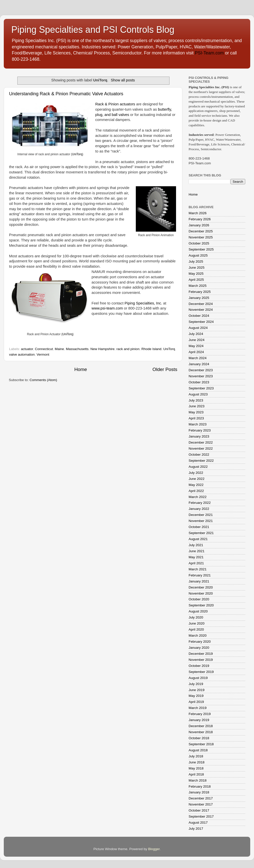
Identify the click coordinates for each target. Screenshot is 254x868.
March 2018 (198, 780)
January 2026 (199, 225)
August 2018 (198, 750)
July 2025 (196, 261)
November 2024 (201, 310)
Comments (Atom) (44, 380)
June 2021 (197, 551)
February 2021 (200, 575)
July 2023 (196, 400)
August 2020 (198, 611)
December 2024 (201, 304)
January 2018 (199, 792)
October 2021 (199, 527)
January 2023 (199, 436)
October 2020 (199, 599)
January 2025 (199, 298)
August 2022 (198, 467)
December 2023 (201, 370)
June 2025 (197, 268)
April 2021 (196, 563)
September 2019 (201, 672)
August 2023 (198, 394)
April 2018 (196, 774)
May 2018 (196, 768)
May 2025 (196, 274)
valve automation (22, 354)
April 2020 (196, 629)
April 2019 (196, 702)
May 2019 (196, 696)
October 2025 (199, 243)
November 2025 (201, 237)
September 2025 (201, 249)
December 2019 (201, 654)
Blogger (154, 849)
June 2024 (197, 340)
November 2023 (201, 376)
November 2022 (201, 448)
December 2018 (201, 726)
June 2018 (197, 762)
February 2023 (200, 430)
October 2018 (199, 738)
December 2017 (201, 798)
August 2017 (198, 823)
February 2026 (200, 219)
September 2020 (201, 605)
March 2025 (198, 286)
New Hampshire (103, 349)
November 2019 (201, 660)
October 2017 (199, 810)
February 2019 (200, 714)
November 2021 (201, 521)
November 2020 (201, 593)
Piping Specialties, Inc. (143, 303)
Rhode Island (151, 349)
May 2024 (196, 346)
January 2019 (199, 720)
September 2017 (201, 816)
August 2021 (198, 539)
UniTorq (77, 154)
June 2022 (197, 479)
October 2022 (199, 455)
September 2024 (201, 322)
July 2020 (196, 617)
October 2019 (199, 666)
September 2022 (201, 461)
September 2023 (201, 388)
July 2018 (196, 756)
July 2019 (196, 684)
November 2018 (201, 732)
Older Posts (165, 369)
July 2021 (196, 545)
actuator (27, 349)
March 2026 (198, 213)
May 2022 (196, 485)
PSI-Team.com (209, 53)
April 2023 (196, 418)
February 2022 (200, 503)
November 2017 (201, 804)
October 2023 (199, 382)
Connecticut (44, 349)
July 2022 (196, 473)
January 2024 (199, 364)
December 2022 (201, 442)
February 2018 (200, 786)
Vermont (43, 354)
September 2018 (201, 744)
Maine (59, 349)
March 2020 (198, 635)
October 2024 (199, 316)
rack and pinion (128, 349)
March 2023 (198, 424)
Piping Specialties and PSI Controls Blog (93, 30)
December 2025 (201, 231)
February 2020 (200, 642)
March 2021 (198, 569)
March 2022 (198, 497)
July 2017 (196, 829)
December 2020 (201, 587)
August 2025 (198, 255)
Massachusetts (77, 349)
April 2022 (196, 491)
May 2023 (196, 412)
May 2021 (196, 557)
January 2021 (199, 581)
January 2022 (199, 509)
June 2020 (197, 623)
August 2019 (198, 678)
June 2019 (197, 690)
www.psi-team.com (107, 308)
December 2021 (201, 515)
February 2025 (200, 292)
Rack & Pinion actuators (115, 104)
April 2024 (196, 352)
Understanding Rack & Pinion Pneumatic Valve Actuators (66, 94)
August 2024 (198, 328)
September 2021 (201, 533)
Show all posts (123, 80)
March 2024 (198, 358)
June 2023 (197, 406)
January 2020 (199, 648)
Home (80, 369)
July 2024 (196, 334)
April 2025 (196, 280)
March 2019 (198, 708)
